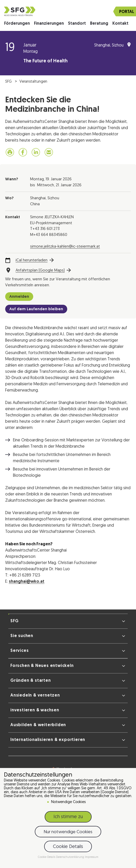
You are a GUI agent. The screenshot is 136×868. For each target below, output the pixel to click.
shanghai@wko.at (27, 582)
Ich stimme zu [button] (68, 817)
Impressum (92, 857)
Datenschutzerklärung (70, 857)
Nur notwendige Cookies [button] (68, 832)
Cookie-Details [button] (47, 857)
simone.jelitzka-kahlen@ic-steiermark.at (65, 247)
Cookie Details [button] (68, 847)
